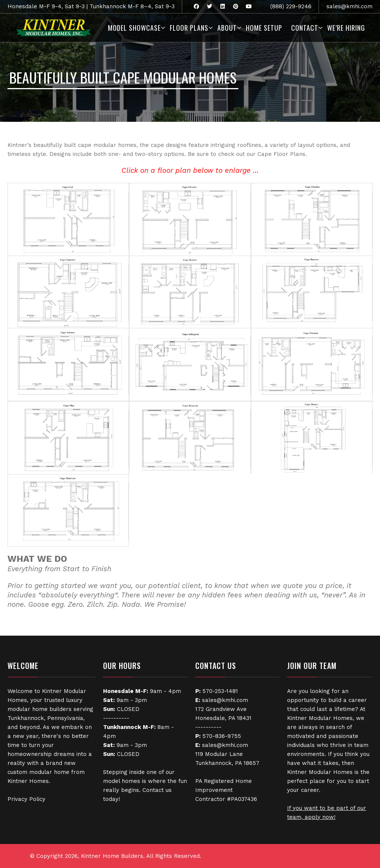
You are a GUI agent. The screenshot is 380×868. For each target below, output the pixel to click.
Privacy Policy (26, 799)
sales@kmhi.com (349, 6)
